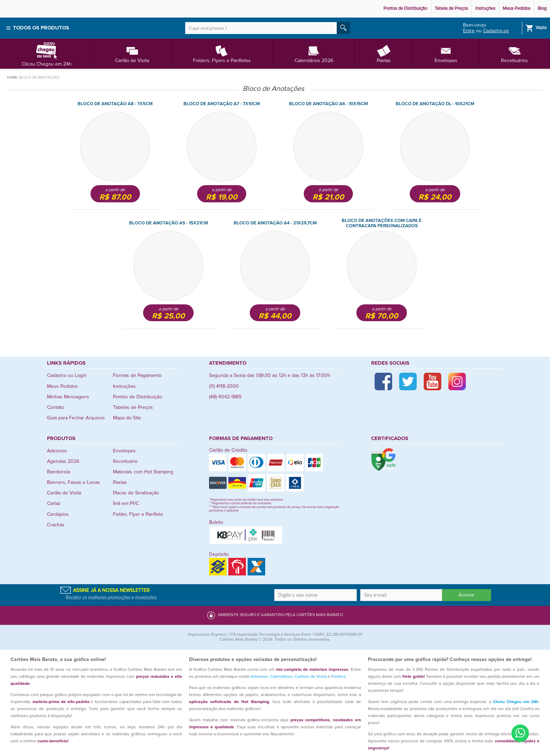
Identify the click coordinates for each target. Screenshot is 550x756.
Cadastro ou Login (67, 376)
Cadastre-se (496, 31)
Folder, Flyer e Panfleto (138, 514)
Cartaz (54, 504)
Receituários (514, 53)
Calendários (281, 677)
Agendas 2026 (63, 461)
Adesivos (57, 451)
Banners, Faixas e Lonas (73, 482)
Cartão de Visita (132, 53)
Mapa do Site (127, 418)
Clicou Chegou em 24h (47, 53)
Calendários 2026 (314, 53)
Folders (339, 677)
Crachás (56, 525)
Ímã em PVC (126, 504)
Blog (542, 9)
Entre (469, 31)
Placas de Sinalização (136, 493)
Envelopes (446, 53)
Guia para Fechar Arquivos (76, 418)
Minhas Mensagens (68, 397)
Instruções (485, 9)
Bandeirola (59, 472)
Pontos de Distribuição (405, 9)
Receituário (125, 461)
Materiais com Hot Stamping (143, 472)
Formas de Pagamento (137, 376)
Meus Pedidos (517, 9)
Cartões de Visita (311, 677)
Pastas (384, 53)
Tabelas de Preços (133, 407)
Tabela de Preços (451, 9)
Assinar (467, 595)
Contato (55, 407)
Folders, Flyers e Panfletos (222, 53)
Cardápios (58, 514)
